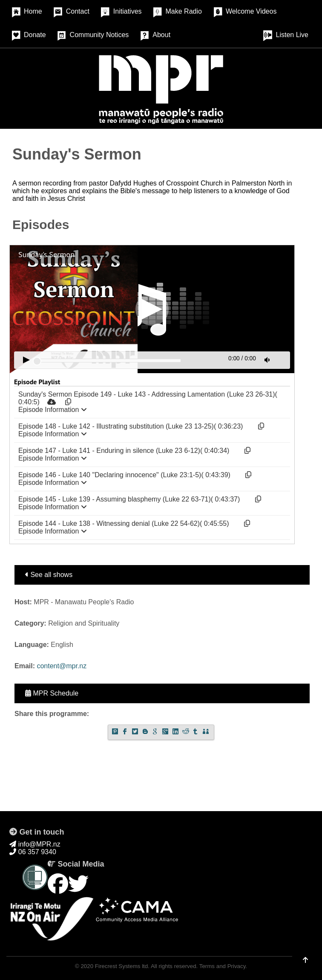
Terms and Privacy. (223, 966)
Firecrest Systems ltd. (122, 966)
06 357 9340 (33, 852)
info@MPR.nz (35, 844)
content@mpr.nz (62, 666)
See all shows (49, 575)
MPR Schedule (52, 693)
